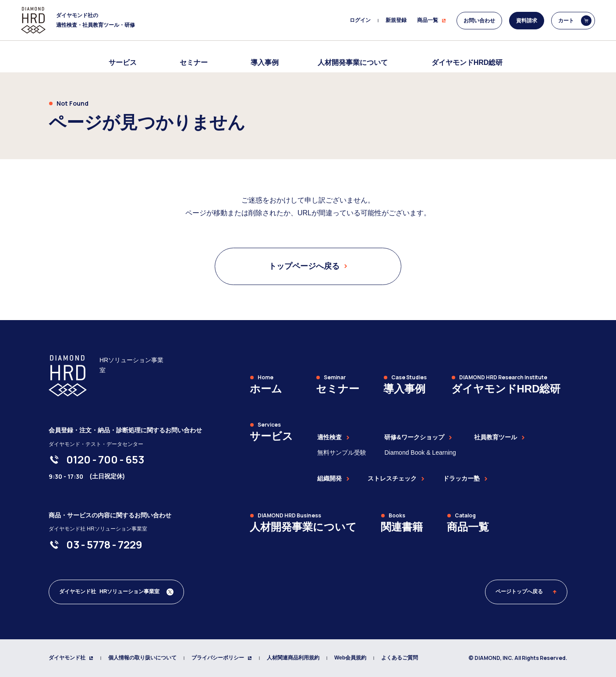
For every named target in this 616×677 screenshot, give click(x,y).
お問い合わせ (479, 21)
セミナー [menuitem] (194, 62)
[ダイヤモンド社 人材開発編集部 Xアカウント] (116, 592)
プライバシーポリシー (222, 658)
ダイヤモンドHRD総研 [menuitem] (467, 62)
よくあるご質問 (400, 658)
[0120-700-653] (105, 460)
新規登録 (396, 20)
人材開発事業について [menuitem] (353, 62)
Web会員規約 (350, 658)
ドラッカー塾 (465, 478)
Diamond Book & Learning (420, 453)
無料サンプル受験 (342, 453)
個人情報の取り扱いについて (142, 658)
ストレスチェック (396, 478)
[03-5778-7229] (104, 545)
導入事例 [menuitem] (265, 62)
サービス (123, 62)
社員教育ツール (499, 437)
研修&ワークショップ (418, 437)
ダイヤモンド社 (71, 658)
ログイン (360, 20)
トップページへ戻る (308, 266)
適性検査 (333, 437)
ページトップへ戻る (526, 591)
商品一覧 (432, 20)
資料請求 (527, 21)
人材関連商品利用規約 (293, 658)
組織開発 (333, 478)
